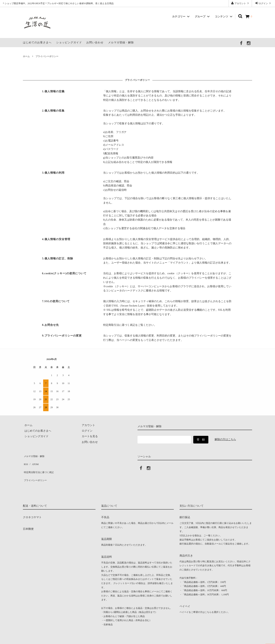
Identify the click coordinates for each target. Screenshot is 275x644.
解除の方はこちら (225, 439)
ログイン (263, 3)
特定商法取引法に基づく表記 (40, 466)
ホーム (26, 56)
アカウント (240, 3)
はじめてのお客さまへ (37, 42)
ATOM (33, 461)
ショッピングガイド (69, 42)
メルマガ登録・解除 (121, 42)
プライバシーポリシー (36, 472)
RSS (25, 461)
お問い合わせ (95, 42)
